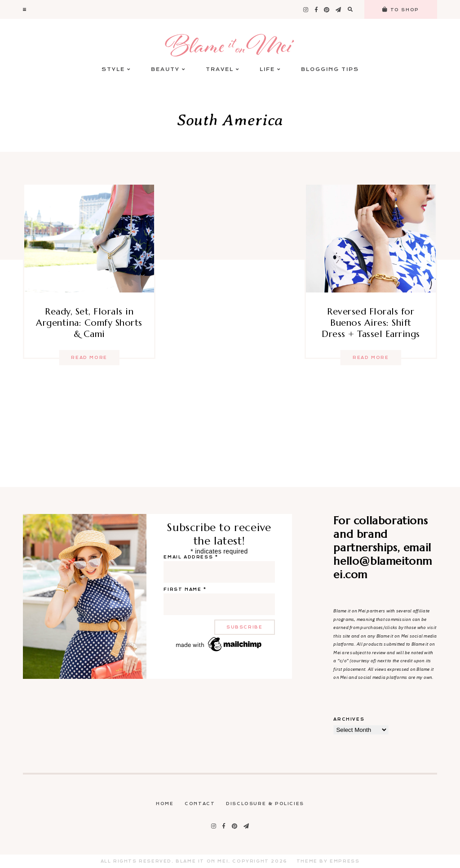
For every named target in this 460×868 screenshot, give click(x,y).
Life (270, 69)
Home (165, 804)
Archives (349, 719)
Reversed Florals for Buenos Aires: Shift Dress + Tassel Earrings (371, 323)
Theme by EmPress (328, 861)
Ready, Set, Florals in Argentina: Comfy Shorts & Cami (89, 323)
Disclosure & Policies (265, 804)
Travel (223, 69)
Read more (89, 358)
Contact (200, 804)
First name (185, 589)
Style (116, 69)
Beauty (168, 69)
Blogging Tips (330, 69)
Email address (191, 557)
